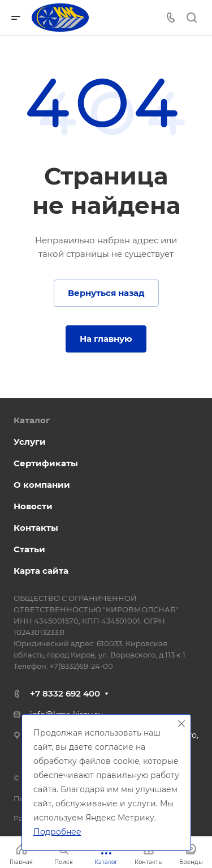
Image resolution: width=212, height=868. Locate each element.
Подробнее (57, 832)
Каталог (32, 420)
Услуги (30, 442)
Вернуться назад (106, 293)
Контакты (36, 528)
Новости (33, 506)
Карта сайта (41, 571)
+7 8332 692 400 (65, 693)
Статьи (29, 549)
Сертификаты (46, 463)
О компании (42, 485)
